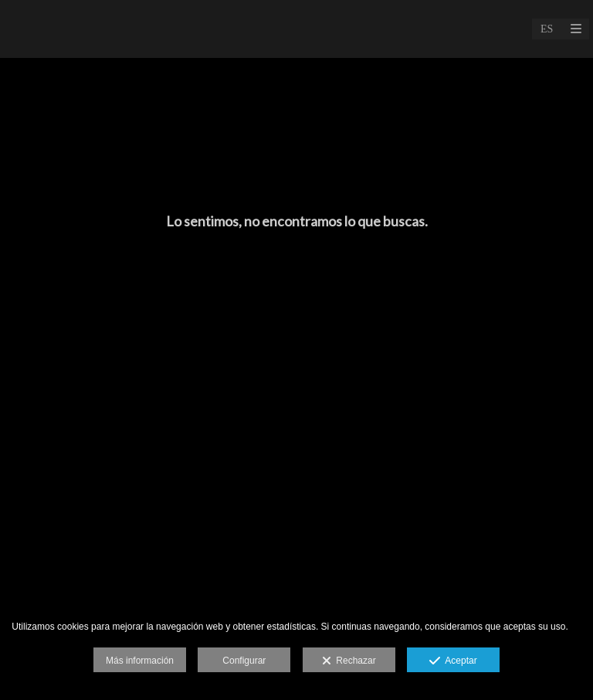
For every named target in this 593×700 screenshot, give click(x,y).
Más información (140, 661)
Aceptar (453, 661)
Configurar (244, 661)
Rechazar (349, 661)
